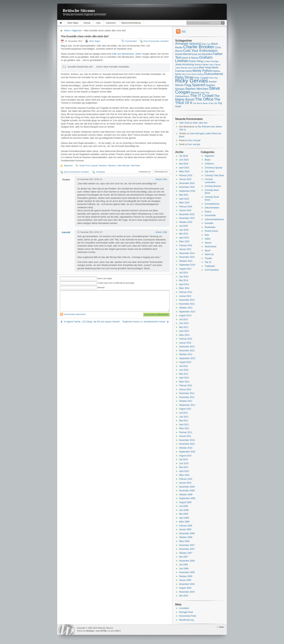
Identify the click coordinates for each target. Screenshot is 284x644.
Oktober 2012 (186, 354)
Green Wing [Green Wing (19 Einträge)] (196, 61)
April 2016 (184, 199)
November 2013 (187, 304)
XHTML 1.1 (105, 631)
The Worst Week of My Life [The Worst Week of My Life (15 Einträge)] (205, 103)
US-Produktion (212, 270)
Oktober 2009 (186, 495)
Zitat (165, 179)
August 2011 (185, 409)
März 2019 (184, 171)
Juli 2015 (183, 226)
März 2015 (184, 241)
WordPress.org (186, 620)
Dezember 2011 (187, 393)
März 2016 (184, 203)
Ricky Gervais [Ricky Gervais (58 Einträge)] (192, 81)
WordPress (66, 630)
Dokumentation (212, 208)
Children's (209, 164)
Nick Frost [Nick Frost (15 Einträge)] (187, 74)
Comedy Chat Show (214, 175)
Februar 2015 (186, 245)
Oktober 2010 (186, 448)
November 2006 (187, 561)
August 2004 (185, 588)
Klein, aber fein (200, 123)
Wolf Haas (136, 166)
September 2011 (187, 405)
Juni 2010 (184, 463)
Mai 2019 (184, 164)
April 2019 (184, 168)
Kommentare (131, 41)
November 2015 (187, 218)
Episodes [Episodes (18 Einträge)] (207, 54)
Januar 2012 (185, 389)
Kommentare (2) (161, 172)
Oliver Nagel (73, 23)
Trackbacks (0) (145, 172)
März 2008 (184, 541)
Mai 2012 (184, 374)
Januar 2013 (185, 343)
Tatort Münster (124, 166)
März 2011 (184, 428)
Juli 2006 (183, 565)
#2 (101, 232)
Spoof (207, 251)
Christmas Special (213, 168)
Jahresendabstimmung (216, 219)
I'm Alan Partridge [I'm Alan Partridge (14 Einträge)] (211, 61)
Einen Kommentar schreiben (156, 41)
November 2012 (187, 351)
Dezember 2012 (187, 347)
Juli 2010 (183, 459)
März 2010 (184, 475)
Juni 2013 (184, 323)
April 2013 (184, 331)
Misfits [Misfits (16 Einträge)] (189, 71)
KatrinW (66, 232)
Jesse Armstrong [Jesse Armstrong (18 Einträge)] (184, 64)
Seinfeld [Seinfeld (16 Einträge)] (212, 82)
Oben (222, 627)
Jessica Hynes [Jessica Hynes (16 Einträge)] (201, 65)
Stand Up (209, 254)
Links (98, 23)
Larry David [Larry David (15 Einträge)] (193, 68)
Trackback (100, 172)
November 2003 (187, 592)
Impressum (111, 23)
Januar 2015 (185, 249)
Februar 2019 (186, 175)
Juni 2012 (184, 370)
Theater (208, 258)
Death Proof (85, 166)
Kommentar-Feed (188, 616)
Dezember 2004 (187, 584)
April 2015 (184, 238)
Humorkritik (210, 215)
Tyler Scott (184, 123)
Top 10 (208, 262)
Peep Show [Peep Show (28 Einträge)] (184, 77)
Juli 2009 (183, 506)
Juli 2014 (183, 273)
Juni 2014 (184, 277)
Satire (207, 239)
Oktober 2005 (186, 576)
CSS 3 (118, 631)
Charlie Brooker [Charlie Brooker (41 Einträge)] (199, 47)
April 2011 (184, 425)
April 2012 (184, 378)
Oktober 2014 (186, 261)
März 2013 (184, 335)
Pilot (207, 235)
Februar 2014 (186, 292)
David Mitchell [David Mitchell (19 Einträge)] (183, 54)
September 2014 (187, 265)
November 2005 (187, 572)
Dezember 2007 (187, 545)
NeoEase (90, 631)
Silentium (112, 166)
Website (101, 287)
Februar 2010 (186, 479)
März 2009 (184, 522)
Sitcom (208, 243)
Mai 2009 (184, 514)
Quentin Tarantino (99, 166)
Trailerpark (210, 266)
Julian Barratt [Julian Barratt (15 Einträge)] (181, 68)
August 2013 (185, 315)
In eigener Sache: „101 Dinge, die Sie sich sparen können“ (92, 322)
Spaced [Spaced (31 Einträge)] (198, 85)
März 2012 (184, 382)
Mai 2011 (184, 421)
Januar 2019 (185, 179)
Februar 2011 (186, 432)
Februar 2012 (186, 385)
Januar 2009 (185, 529)
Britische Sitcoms (79, 10)
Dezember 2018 (187, 183)
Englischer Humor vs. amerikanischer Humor (144, 322)
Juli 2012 (183, 366)
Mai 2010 (184, 467)
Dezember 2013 (187, 300)
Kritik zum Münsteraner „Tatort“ (127, 54)
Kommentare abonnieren (75, 314)
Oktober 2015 (186, 222)
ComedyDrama (212, 204)
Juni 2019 (184, 160)
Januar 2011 (185, 436)
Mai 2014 (184, 280)
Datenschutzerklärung (131, 23)
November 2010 (187, 444)
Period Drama (211, 231)
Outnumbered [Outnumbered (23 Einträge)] (214, 74)
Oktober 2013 (186, 308)
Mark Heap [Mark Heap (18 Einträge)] (205, 67)
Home (61, 23)
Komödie (209, 223)
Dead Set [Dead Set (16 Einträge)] (197, 54)
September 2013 (187, 312)
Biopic (208, 160)
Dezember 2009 (187, 487)
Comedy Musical (213, 186)
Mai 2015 (184, 234)
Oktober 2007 (186, 553)
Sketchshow (211, 247)
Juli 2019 (183, 156)
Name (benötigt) (105, 278)
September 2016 (187, 191)
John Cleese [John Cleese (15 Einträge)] (215, 65)
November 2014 (187, 257)
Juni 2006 (184, 569)
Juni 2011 (184, 417)
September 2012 (187, 358)
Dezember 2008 (187, 533)
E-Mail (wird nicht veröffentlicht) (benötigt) (116, 283)
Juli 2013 (183, 319)
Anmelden (184, 608)
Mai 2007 (184, 557)
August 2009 (185, 502)
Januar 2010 (185, 483)
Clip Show (210, 171)
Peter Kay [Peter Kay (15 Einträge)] (213, 78)
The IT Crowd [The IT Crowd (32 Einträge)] (202, 96)
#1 (101, 179)
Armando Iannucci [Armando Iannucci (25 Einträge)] (188, 44)
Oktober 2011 (186, 401)
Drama (208, 212)
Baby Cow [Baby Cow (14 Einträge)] (206, 44)
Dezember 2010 (187, 440)
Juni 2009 (184, 510)
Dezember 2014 (187, 253)
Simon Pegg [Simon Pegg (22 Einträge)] (183, 85)
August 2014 (185, 269)
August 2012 (185, 362)
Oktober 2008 (186, 537)
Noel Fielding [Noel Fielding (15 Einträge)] (198, 74)
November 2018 (187, 187)
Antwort (159, 179)
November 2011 (187, 397)
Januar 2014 (185, 296)
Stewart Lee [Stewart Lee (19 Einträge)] (198, 93)
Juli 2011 (183, 413)
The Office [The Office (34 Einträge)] (204, 99)
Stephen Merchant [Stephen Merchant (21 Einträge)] (197, 89)
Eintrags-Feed (186, 612)
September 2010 (187, 452)
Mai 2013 (184, 327)
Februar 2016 (186, 207)
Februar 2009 (186, 526)
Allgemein (77, 31)
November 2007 (187, 549)
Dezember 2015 (187, 214)
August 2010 (185, 456)
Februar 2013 (186, 339)
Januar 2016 (185, 210)
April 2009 (184, 518)
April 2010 (184, 471)
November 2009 (187, 491)
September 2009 (187, 498)
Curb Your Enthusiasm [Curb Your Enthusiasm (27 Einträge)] (200, 51)
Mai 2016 (184, 195)
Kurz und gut (194, 140)
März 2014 (184, 288)
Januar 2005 (185, 580)
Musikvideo (210, 227)
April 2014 (184, 284)
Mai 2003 (184, 596)
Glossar (87, 23)
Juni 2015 (184, 230)
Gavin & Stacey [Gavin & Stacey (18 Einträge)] (190, 58)
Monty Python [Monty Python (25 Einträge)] (202, 71)
